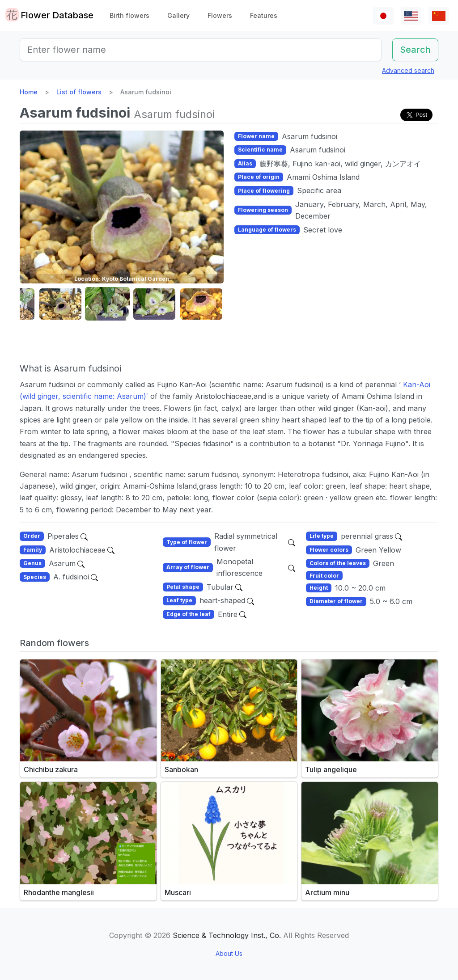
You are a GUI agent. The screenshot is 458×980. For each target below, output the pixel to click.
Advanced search (408, 70)
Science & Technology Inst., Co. (227, 935)
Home (29, 92)
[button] (60, 304)
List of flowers (79, 92)
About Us (229, 953)
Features (264, 15)
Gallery (178, 15)
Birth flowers (129, 15)
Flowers (220, 15)
